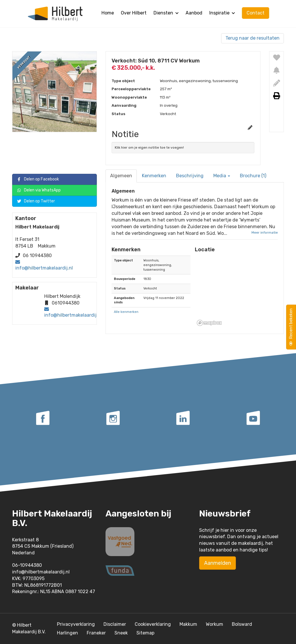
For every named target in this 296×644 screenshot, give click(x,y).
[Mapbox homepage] (209, 323)
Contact (256, 13)
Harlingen (67, 633)
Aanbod (194, 13)
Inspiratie (222, 13)
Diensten (166, 13)
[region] (236, 292)
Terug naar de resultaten (252, 38)
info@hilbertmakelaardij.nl (44, 268)
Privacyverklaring (76, 624)
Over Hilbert (134, 13)
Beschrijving (190, 176)
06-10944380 (27, 565)
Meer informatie (265, 232)
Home (108, 13)
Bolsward (242, 624)
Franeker (96, 633)
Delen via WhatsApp (39, 190)
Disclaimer (115, 624)
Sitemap (145, 633)
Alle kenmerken (126, 312)
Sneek (121, 633)
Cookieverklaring (153, 624)
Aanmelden (218, 563)
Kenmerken (154, 176)
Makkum (188, 624)
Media (222, 176)
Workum (214, 624)
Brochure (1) (253, 176)
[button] (236, 292)
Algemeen (121, 176)
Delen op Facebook (38, 179)
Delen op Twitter (36, 201)
